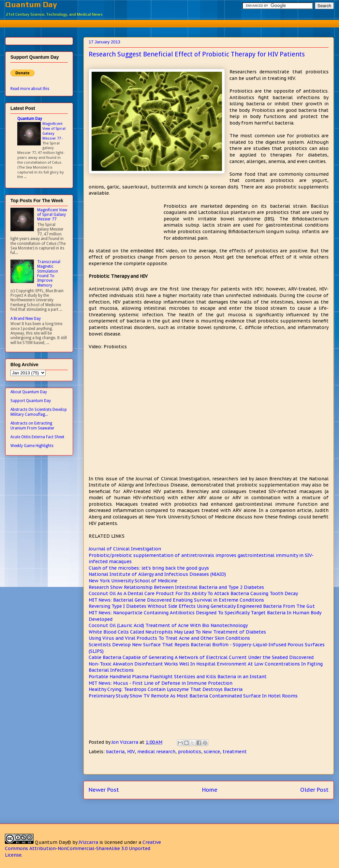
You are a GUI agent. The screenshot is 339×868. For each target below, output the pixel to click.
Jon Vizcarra (125, 742)
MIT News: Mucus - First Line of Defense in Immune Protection (161, 683)
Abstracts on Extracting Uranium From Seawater (32, 426)
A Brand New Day (26, 319)
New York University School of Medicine (133, 581)
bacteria (115, 752)
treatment (235, 752)
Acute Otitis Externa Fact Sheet (37, 437)
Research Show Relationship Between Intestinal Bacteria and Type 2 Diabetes (176, 587)
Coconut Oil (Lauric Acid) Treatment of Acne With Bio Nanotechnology (168, 625)
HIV (131, 752)
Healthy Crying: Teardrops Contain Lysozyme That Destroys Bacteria (166, 689)
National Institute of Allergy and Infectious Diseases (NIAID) (157, 574)
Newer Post (104, 790)
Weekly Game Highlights (32, 446)
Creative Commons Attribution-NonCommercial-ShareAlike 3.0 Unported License (83, 849)
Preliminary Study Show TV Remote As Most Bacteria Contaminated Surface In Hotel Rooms (193, 696)
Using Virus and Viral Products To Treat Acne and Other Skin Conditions (169, 638)
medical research (156, 752)
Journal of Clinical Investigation (125, 549)
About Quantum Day (29, 392)
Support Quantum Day (31, 401)
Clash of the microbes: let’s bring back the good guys (149, 568)
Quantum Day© (53, 842)
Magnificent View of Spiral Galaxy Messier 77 (54, 131)
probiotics (190, 752)
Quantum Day (31, 4)
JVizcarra (88, 842)
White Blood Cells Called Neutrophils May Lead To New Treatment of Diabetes (177, 632)
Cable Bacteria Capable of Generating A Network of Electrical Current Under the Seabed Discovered (201, 657)
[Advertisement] (174, 23)
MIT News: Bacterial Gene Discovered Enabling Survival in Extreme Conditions (176, 600)
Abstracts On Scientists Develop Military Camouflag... (39, 412)
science (212, 752)
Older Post (314, 790)
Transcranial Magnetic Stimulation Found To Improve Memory (49, 274)
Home (210, 790)
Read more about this (30, 89)
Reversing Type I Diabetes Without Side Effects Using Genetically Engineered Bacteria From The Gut (202, 606)
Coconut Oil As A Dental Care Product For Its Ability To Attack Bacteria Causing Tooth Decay (193, 593)
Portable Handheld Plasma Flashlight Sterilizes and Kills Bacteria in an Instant (178, 677)
